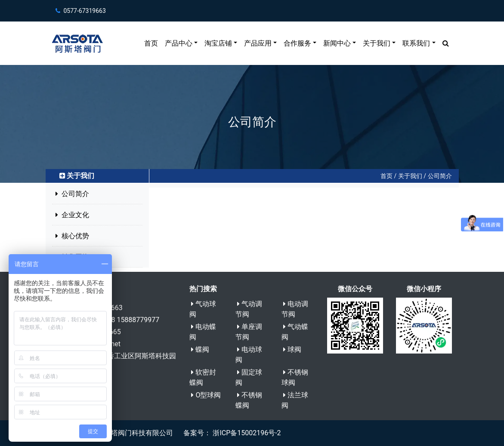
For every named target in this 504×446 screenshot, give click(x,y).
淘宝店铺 (218, 43)
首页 (151, 43)
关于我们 (377, 43)
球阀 (292, 349)
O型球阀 (206, 395)
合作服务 (297, 43)
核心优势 (72, 236)
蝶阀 (200, 349)
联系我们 (416, 43)
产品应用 (258, 43)
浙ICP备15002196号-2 (246, 433)
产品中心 (179, 43)
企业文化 (72, 215)
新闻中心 (337, 43)
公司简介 (440, 176)
